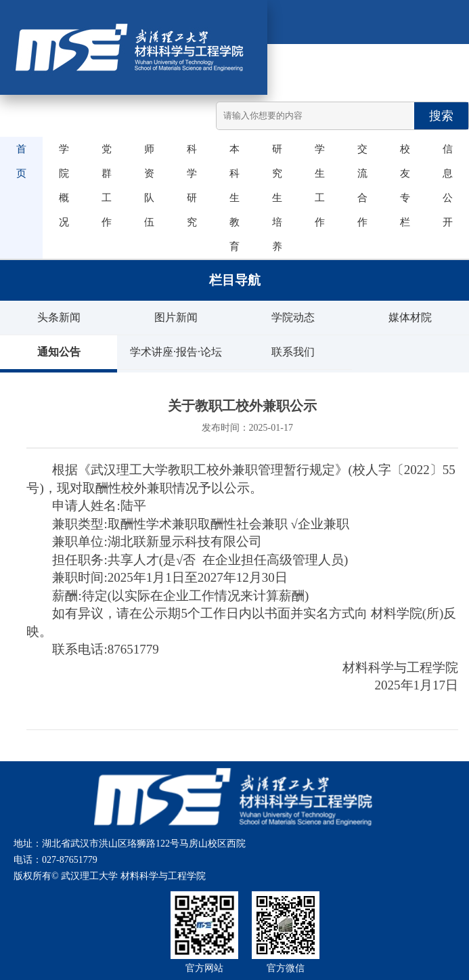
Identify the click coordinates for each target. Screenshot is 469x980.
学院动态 (293, 317)
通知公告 (59, 352)
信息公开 (444, 186)
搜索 (441, 116)
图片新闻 (176, 317)
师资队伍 (146, 186)
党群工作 (103, 186)
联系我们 (293, 352)
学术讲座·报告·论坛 (176, 352)
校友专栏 (401, 186)
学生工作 (316, 186)
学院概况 (60, 186)
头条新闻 (59, 317)
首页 (18, 161)
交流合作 (359, 186)
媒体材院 (410, 317)
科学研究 (188, 186)
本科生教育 (231, 198)
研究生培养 (273, 198)
